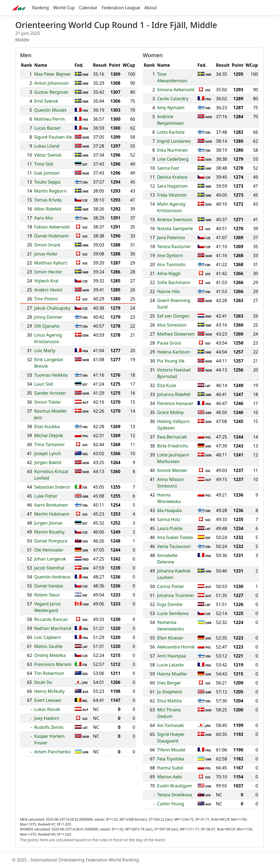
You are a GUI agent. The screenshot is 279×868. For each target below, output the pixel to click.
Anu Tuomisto (171, 264)
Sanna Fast (168, 168)
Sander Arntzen (50, 393)
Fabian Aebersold (52, 227)
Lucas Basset (47, 128)
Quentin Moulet (50, 110)
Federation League (121, 8)
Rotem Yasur (47, 595)
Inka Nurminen (172, 150)
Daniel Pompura (51, 541)
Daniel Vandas (49, 586)
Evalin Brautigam (174, 786)
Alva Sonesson (172, 325)
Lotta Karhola (171, 132)
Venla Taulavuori (174, 546)
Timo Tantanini (49, 444)
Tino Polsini (46, 299)
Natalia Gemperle (175, 229)
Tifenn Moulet (171, 750)
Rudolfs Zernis (49, 727)
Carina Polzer (171, 586)
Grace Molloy (170, 412)
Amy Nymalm (171, 108)
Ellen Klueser (170, 638)
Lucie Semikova (173, 613)
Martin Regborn (50, 191)
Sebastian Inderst (52, 487)
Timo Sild (43, 164)
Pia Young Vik (171, 361)
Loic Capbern (47, 637)
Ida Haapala (169, 510)
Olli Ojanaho (47, 326)
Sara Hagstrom (172, 186)
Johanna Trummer (175, 595)
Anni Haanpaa (171, 656)
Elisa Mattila (169, 701)
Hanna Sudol (170, 768)
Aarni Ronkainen (51, 505)
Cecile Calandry (173, 99)
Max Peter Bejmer (52, 74)
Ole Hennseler (49, 550)
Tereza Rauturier (174, 246)
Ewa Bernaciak (172, 437)
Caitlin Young (170, 804)
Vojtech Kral (46, 281)
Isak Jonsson (47, 173)
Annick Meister (172, 470)
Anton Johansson (51, 83)
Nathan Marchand (53, 628)
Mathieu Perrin (49, 119)
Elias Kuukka (47, 427)
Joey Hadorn (47, 718)
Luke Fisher (46, 496)
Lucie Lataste (170, 665)
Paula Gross (169, 343)
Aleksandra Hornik (176, 647)
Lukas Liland (47, 146)
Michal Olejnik (48, 435)
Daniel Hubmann (51, 236)
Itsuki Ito (43, 682)
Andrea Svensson (175, 220)
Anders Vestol (48, 290)
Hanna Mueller (172, 674)
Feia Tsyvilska (171, 759)
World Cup (64, 8)
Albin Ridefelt (48, 209)
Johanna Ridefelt (174, 394)
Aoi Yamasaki (170, 725)
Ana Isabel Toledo (175, 537)
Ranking (40, 8)
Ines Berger (169, 683)
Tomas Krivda (48, 200)
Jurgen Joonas (48, 523)
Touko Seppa (47, 182)
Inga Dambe (170, 604)
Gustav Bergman (51, 92)
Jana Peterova (171, 237)
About (151, 8)
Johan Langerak (50, 559)
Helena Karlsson (174, 352)
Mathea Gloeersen (176, 334)
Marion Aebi (169, 777)
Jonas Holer (46, 254)
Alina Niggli (169, 273)
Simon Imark (47, 245)
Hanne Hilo (168, 291)
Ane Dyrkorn (170, 255)
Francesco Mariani (53, 664)
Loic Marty (45, 351)
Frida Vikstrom (172, 195)
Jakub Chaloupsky (52, 308)
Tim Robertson (49, 673)
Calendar (88, 8)
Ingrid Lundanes (174, 141)
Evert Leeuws (48, 700)
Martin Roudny (49, 532)
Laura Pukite (170, 528)
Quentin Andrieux (52, 577)
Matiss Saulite (48, 646)
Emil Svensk (46, 101)
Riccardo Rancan (51, 619)
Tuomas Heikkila (51, 375)
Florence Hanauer (175, 403)
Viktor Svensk (48, 155)
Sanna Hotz (169, 519)
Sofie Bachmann (174, 282)
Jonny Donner (48, 317)
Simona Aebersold (176, 90)
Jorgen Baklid (48, 462)
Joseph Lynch (48, 453)
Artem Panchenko (52, 752)
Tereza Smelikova (175, 795)
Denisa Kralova (172, 177)
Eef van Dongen (173, 316)
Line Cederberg (173, 159)
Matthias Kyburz (51, 263)
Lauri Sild (43, 384)
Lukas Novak (47, 709)
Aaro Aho (43, 218)
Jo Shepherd (169, 692)
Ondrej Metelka (50, 655)
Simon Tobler (48, 402)
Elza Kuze (166, 385)
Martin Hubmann (52, 514)
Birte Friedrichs (172, 446)
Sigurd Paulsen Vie (53, 137)
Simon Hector (48, 272)
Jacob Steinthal (49, 568)
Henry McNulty (49, 691)
